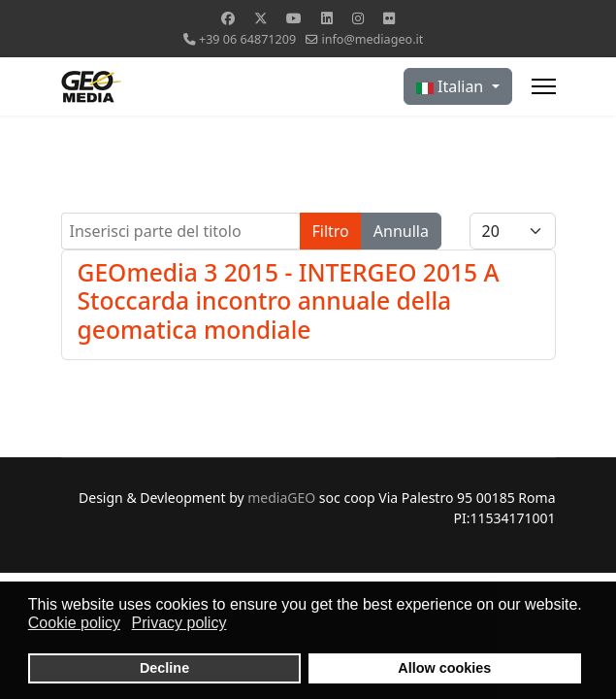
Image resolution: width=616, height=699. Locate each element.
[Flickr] (389, 18)
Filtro (331, 231)
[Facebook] (228, 18)
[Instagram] (358, 18)
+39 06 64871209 (247, 39)
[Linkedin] (327, 18)
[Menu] (544, 86)
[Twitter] (261, 18)
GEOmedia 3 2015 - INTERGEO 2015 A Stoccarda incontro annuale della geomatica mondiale (289, 301)
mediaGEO (281, 498)
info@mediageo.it (372, 39)
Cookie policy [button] (74, 623)
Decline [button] (164, 668)
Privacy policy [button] (179, 623)
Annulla (401, 231)
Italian (452, 86)
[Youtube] (294, 18)
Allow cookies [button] (444, 668)
